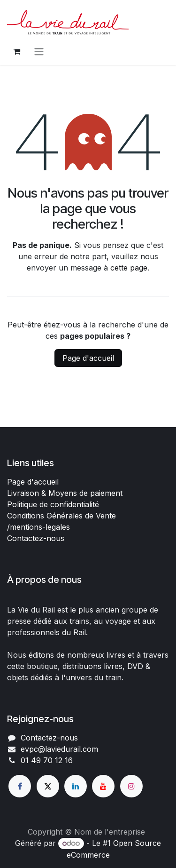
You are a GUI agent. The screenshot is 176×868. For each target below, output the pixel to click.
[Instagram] (131, 786)
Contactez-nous (36, 538)
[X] (48, 786)
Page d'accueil (88, 358)
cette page (129, 268)
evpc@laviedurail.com (59, 749)
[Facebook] (20, 786)
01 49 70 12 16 (47, 760)
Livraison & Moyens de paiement (65, 493)
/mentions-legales (38, 527)
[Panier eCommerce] (16, 51)
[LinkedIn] (76, 786)
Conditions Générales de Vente (61, 516)
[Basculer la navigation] (39, 51)
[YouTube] (103, 786)
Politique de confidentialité (53, 504)
